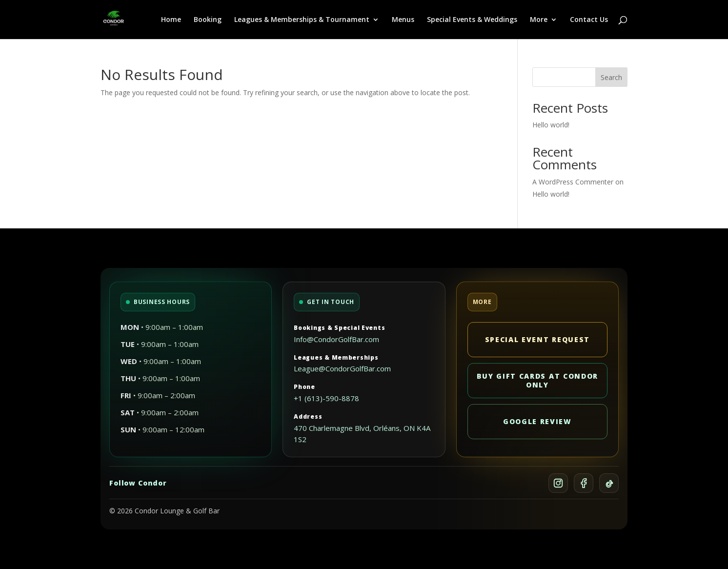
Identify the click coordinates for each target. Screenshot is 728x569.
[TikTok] (609, 483)
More (539, 20)
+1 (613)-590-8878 (326, 398)
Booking (208, 20)
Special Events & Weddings (472, 20)
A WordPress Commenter (573, 182)
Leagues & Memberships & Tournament (302, 20)
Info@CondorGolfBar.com (336, 339)
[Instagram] (558, 483)
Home (171, 20)
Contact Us (589, 20)
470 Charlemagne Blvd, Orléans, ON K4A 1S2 (362, 434)
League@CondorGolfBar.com (342, 368)
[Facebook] (584, 483)
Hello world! (551, 125)
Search (611, 77)
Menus (403, 20)
